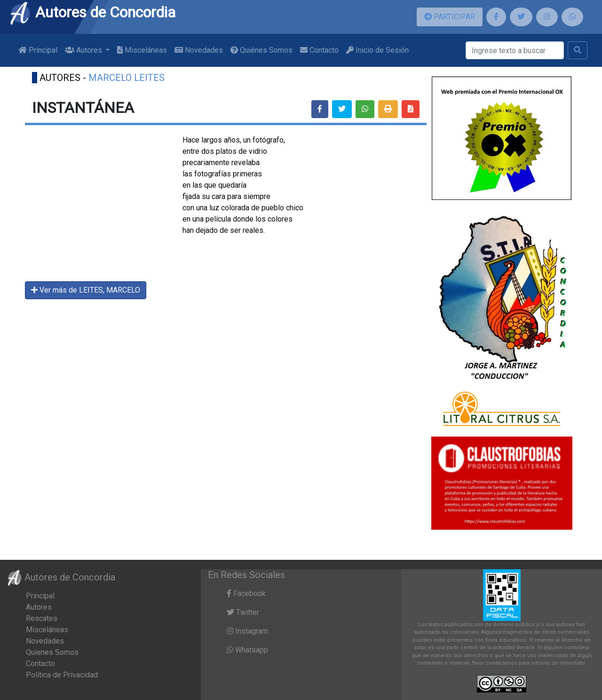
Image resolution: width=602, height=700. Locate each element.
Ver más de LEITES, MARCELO (86, 290)
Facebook (246, 593)
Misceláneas (142, 50)
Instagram (247, 631)
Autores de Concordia (92, 12)
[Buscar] (515, 50)
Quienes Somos (52, 652)
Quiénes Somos (261, 50)
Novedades (199, 50)
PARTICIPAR (450, 17)
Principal (38, 50)
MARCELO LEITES (127, 78)
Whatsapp (247, 650)
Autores (39, 607)
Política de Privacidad (62, 675)
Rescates (42, 618)
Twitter (243, 612)
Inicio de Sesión (377, 50)
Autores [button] (84, 50)
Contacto (319, 50)
